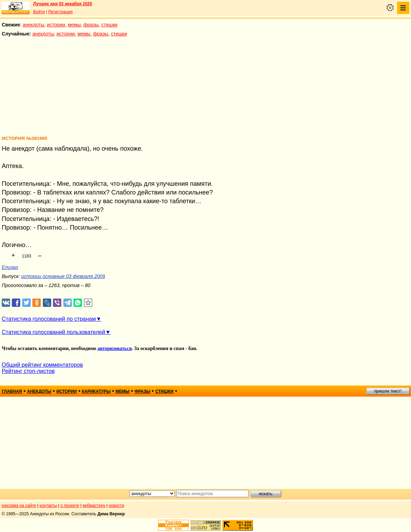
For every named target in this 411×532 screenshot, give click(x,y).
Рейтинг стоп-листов (28, 371)
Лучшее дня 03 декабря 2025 (63, 4)
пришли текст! (388, 391)
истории (56, 25)
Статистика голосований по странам (49, 319)
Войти (39, 12)
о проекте (70, 506)
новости (116, 506)
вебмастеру (94, 506)
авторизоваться (115, 348)
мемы (74, 25)
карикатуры (96, 391)
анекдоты (33, 25)
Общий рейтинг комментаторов (42, 365)
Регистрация (60, 12)
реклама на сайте (19, 506)
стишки (109, 25)
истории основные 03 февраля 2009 (63, 276)
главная (12, 391)
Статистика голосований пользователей (53, 332)
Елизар (10, 267)
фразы (91, 25)
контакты (48, 506)
